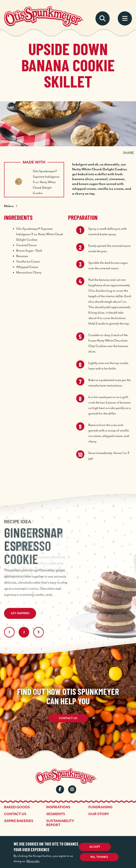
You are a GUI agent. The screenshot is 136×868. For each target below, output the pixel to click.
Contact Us (68, 718)
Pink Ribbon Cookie (34, 539)
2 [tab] (24, 632)
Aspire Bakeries (19, 821)
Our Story (99, 814)
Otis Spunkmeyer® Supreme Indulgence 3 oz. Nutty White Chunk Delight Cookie (46, 182)
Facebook (60, 789)
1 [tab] (9, 632)
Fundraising (100, 807)
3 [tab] (39, 632)
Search (103, 18)
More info (33, 861)
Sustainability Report (60, 823)
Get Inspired (20, 613)
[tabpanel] (68, 547)
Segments (56, 814)
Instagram (72, 789)
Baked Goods (17, 807)
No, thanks (99, 857)
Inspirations (58, 807)
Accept (95, 847)
